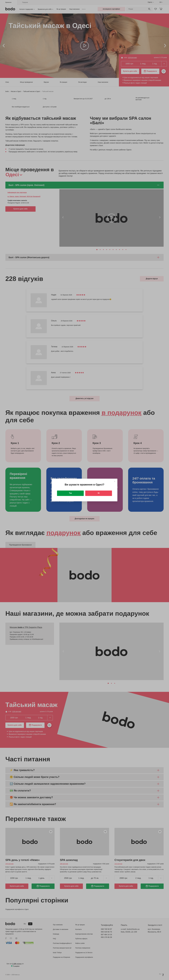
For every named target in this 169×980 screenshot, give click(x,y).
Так (70, 493)
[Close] (115, 481)
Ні (99, 493)
